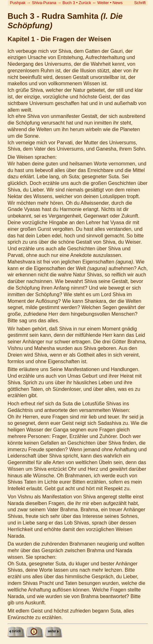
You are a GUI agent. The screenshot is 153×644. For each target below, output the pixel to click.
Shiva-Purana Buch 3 (53, 3)
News (117, 3)
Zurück (85, 3)
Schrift (140, 3)
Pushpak (18, 3)
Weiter (103, 3)
